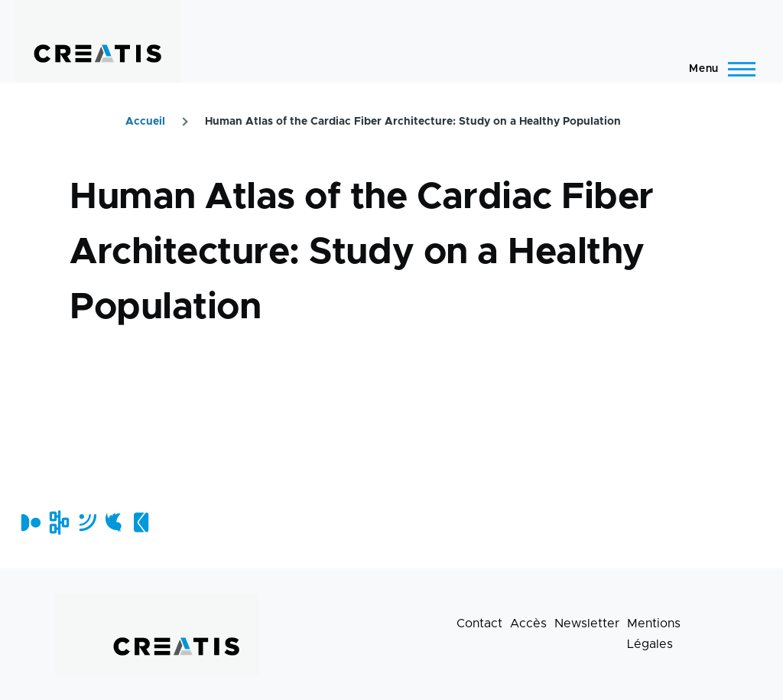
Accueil (145, 122)
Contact (479, 623)
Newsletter (587, 623)
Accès (528, 623)
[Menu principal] (718, 69)
